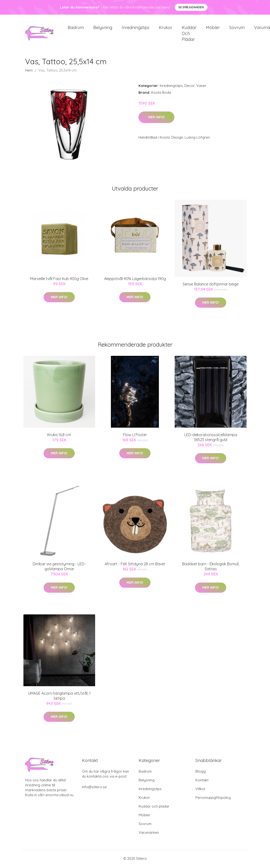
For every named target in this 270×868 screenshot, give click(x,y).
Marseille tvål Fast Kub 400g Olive (59, 280)
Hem (29, 72)
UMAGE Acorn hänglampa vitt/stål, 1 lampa (59, 697)
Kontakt (202, 781)
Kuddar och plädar (189, 34)
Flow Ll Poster (135, 436)
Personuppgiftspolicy (213, 799)
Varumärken (149, 834)
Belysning (103, 28)
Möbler (213, 28)
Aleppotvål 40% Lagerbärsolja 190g (135, 280)
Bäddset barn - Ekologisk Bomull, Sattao (211, 568)
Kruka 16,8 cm (59, 436)
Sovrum (237, 28)
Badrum (76, 28)
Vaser (201, 87)
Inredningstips (135, 28)
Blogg (201, 773)
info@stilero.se (94, 788)
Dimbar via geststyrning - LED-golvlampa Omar (59, 568)
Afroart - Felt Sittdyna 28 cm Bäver (135, 566)
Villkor (201, 790)
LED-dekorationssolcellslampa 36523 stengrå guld (211, 439)
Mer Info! (156, 119)
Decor (190, 87)
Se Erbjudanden (191, 7)
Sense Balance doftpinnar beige (211, 285)
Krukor (166, 28)
